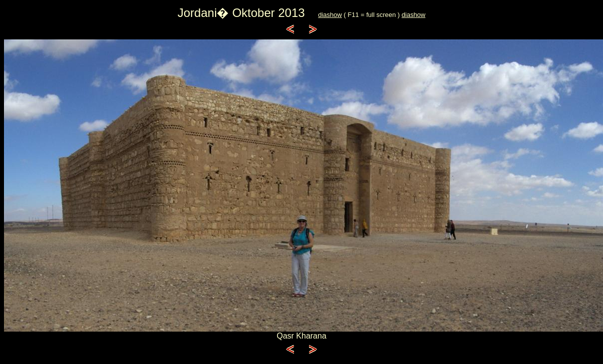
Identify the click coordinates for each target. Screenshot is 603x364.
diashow (330, 15)
